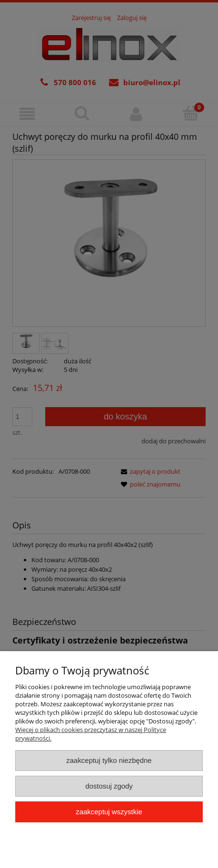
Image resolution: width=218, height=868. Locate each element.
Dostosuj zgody (109, 786)
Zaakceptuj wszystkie (109, 812)
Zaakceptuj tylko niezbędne (109, 760)
